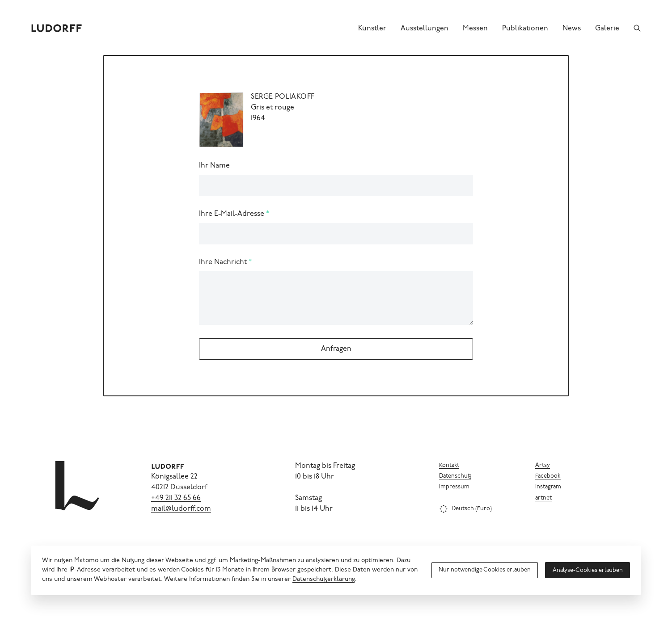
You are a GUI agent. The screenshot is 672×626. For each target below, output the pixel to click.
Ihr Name (214, 166)
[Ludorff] (57, 28)
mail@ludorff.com (181, 509)
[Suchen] (637, 28)
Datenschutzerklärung (323, 580)
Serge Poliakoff (283, 97)
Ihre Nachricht (223, 262)
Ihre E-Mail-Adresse (232, 214)
